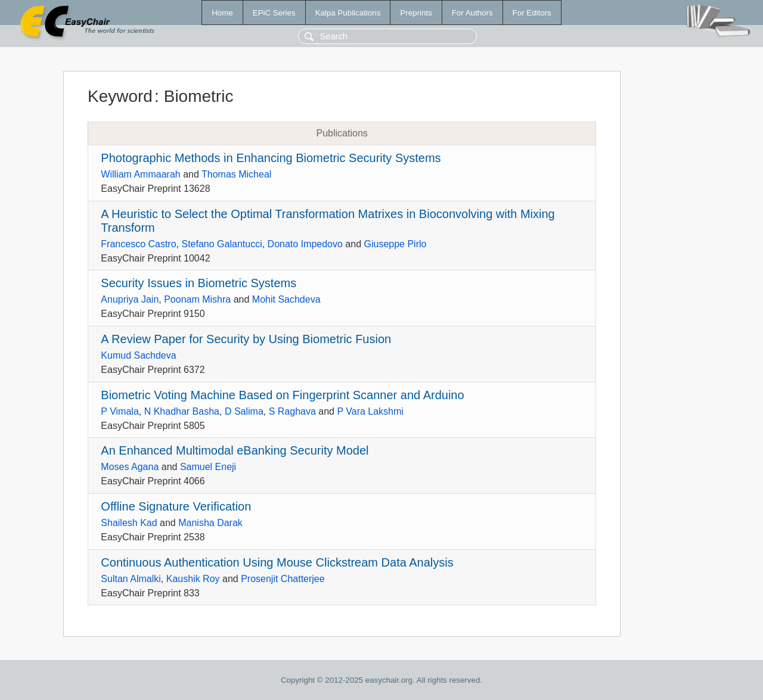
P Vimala (120, 411)
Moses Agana (130, 467)
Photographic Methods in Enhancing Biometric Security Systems (271, 158)
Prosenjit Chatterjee (283, 579)
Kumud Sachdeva (138, 355)
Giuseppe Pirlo (395, 244)
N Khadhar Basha (182, 411)
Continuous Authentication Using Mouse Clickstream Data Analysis (277, 562)
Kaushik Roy (193, 579)
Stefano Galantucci (221, 244)
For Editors (532, 13)
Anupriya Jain (130, 299)
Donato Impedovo (305, 244)
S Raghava (292, 411)
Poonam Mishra (197, 299)
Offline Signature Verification (176, 506)
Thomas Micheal (236, 174)
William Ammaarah (140, 174)
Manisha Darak (210, 523)
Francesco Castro (138, 244)
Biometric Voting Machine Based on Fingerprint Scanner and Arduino (282, 395)
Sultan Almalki (131, 579)
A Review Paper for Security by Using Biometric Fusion (246, 339)
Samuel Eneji (208, 467)
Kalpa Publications (348, 13)
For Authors (472, 13)
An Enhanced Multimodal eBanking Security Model (235, 450)
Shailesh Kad (129, 523)
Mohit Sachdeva (286, 299)
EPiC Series (274, 13)
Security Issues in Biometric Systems (198, 283)
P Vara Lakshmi (370, 411)
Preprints (416, 13)
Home (222, 13)
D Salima (244, 411)
